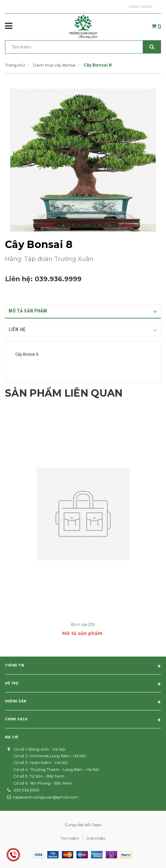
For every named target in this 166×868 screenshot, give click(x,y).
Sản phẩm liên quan (64, 393)
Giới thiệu (96, 838)
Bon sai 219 (83, 624)
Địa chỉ (12, 737)
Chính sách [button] (83, 720)
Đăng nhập (141, 7)
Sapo (97, 825)
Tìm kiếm (70, 838)
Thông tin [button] (83, 667)
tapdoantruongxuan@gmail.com (46, 797)
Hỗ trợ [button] (83, 684)
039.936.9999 (58, 279)
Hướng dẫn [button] (83, 702)
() (156, 26)
